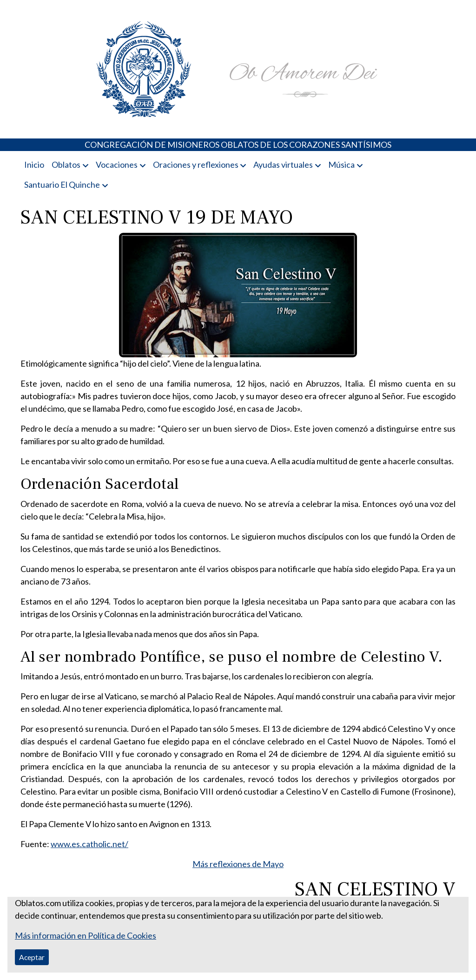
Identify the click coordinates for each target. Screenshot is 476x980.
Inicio (34, 164)
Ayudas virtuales (283, 164)
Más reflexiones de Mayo (238, 864)
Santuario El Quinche (62, 184)
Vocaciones (117, 164)
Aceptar (32, 957)
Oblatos (66, 164)
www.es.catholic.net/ (89, 844)
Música (341, 164)
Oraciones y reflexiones (196, 164)
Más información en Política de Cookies (86, 935)
